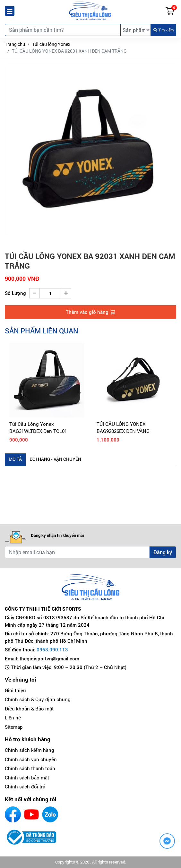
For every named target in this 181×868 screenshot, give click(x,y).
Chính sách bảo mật (27, 778)
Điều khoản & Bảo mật (29, 709)
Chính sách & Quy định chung (38, 699)
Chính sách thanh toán (30, 768)
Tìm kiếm (164, 30)
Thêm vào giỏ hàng (90, 312)
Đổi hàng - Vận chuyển (55, 459)
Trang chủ (15, 44)
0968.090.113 (52, 649)
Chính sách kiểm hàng (30, 750)
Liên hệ (13, 718)
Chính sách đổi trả (25, 786)
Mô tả (15, 459)
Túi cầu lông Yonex (51, 44)
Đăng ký (163, 552)
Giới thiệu (15, 690)
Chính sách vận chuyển (31, 759)
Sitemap (14, 727)
